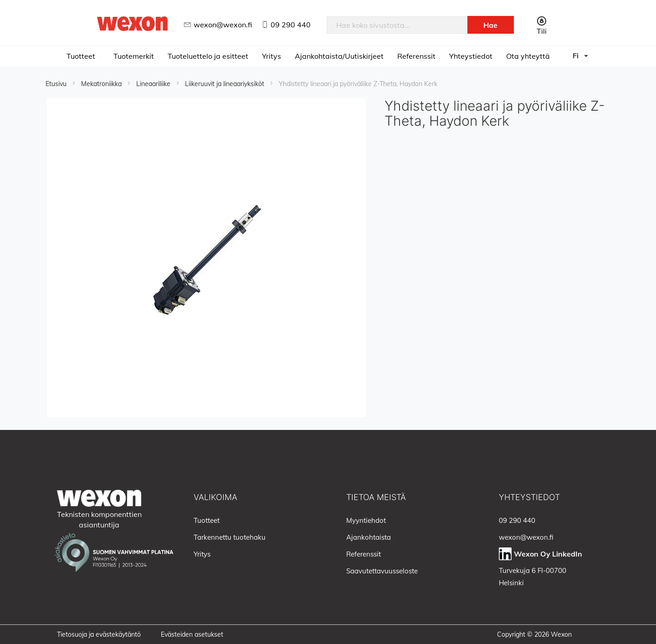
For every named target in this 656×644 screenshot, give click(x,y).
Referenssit (416, 56)
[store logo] (133, 23)
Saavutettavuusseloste (382, 571)
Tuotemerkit (134, 56)
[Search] (491, 25)
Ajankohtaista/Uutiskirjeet (339, 56)
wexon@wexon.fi (223, 25)
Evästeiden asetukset (192, 634)
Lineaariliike (154, 84)
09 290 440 (291, 25)
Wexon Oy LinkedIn (548, 554)
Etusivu (57, 84)
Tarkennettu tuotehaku (230, 537)
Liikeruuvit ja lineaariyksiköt (225, 84)
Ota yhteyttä (528, 56)
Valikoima (215, 497)
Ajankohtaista (369, 537)
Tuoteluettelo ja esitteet (208, 56)
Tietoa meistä (376, 497)
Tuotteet (82, 56)
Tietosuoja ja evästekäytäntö (99, 634)
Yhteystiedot (471, 56)
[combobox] (397, 25)
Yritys (272, 56)
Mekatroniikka (102, 84)
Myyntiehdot (366, 520)
